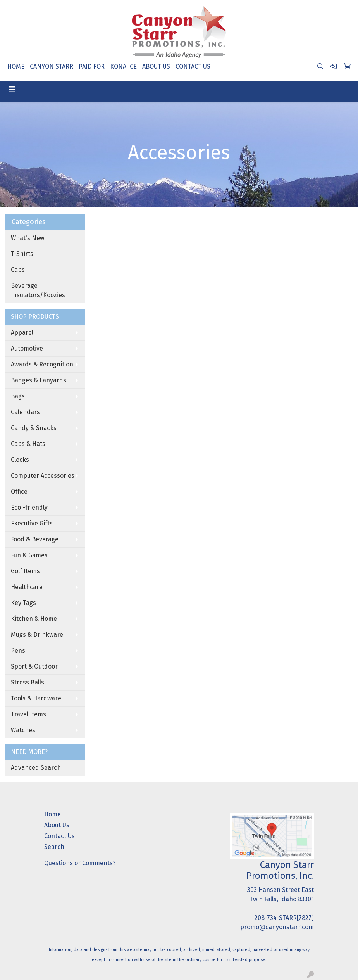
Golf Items (25, 571)
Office (19, 492)
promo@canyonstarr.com (277, 927)
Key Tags (23, 603)
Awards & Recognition (42, 364)
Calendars (25, 412)
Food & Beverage (35, 539)
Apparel (22, 333)
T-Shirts (22, 254)
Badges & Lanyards (39, 380)
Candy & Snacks (34, 428)
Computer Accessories (43, 476)
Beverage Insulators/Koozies (38, 290)
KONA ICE (123, 67)
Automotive (27, 348)
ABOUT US (156, 67)
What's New (28, 238)
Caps (18, 270)
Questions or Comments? (80, 863)
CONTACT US (193, 67)
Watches (23, 730)
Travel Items (28, 714)
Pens (18, 651)
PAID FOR (92, 67)
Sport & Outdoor (34, 666)
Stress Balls (28, 682)
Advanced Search (36, 768)
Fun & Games (29, 555)
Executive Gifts (32, 523)
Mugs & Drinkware (37, 635)
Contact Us (59, 836)
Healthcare (27, 587)
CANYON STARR (52, 67)
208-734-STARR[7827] (284, 918)
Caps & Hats (28, 444)
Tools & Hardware (36, 698)
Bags (18, 396)
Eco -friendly (29, 507)
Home (52, 814)
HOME (16, 67)
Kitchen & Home (34, 619)
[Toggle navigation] (12, 90)
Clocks (20, 460)
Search (54, 847)
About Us (57, 825)
